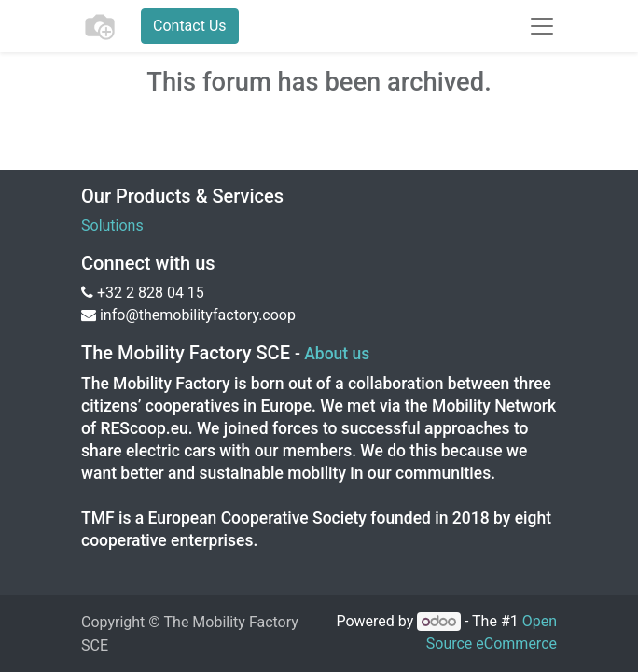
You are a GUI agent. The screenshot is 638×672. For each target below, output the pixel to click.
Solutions (112, 225)
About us (337, 354)
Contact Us (190, 26)
